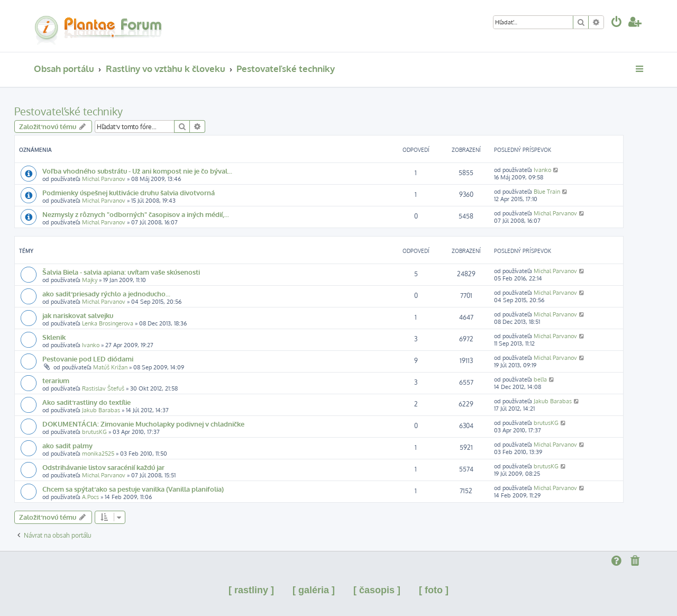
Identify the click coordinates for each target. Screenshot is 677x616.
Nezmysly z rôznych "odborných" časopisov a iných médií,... (136, 214)
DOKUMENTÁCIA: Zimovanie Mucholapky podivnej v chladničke (143, 424)
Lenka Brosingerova (108, 323)
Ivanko (542, 170)
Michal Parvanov (104, 179)
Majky (90, 280)
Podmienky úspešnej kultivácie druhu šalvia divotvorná (129, 192)
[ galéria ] (314, 590)
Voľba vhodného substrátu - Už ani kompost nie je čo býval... (137, 171)
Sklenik (54, 337)
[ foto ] (434, 590)
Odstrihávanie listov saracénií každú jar (103, 467)
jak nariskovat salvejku (78, 315)
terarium (56, 380)
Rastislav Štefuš (103, 388)
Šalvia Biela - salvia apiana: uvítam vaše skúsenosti (121, 272)
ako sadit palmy (67, 445)
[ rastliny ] (251, 590)
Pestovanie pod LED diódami (88, 359)
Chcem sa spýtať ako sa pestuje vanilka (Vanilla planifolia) (133, 489)
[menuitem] (617, 23)
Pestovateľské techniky (68, 111)
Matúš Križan (110, 367)
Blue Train (547, 192)
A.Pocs (90, 497)
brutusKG (94, 432)
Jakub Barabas (101, 410)
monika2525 (98, 454)
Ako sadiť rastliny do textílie (86, 402)
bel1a (540, 379)
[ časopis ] (377, 590)
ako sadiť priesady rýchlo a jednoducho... (106, 293)
